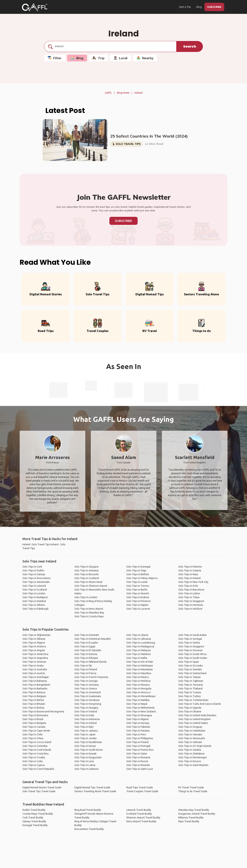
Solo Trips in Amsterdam (36, 582)
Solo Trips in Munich (138, 593)
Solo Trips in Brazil (33, 719)
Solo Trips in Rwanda (138, 765)
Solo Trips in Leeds (137, 582)
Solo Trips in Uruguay (190, 727)
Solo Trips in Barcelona (191, 590)
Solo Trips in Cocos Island (37, 742)
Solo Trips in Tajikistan (191, 681)
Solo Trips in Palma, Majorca (142, 578)
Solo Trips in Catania (190, 570)
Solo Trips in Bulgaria (34, 723)
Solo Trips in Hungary (86, 708)
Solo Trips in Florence (139, 601)
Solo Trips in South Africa (192, 654)
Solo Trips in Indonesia (87, 719)
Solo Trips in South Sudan (193, 658)
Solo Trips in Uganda (190, 708)
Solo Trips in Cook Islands (37, 750)
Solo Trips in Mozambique (141, 696)
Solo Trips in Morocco (139, 692)
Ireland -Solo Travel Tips (36, 544)
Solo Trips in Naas (188, 574)
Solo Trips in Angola (34, 650)
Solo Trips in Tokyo (189, 597)
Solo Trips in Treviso (138, 586)
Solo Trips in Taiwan (189, 677)
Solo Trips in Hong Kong (88, 704)
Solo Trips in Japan (85, 734)
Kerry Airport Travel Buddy (141, 821)
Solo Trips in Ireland (189, 578)
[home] (35, 7)
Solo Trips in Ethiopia (86, 658)
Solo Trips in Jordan (85, 738)
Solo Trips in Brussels (87, 574)
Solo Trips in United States (193, 723)
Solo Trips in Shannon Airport (91, 586)
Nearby (145, 58)
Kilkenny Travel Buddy (191, 818)
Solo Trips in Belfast (138, 574)
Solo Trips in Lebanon (86, 769)
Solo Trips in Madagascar (140, 646)
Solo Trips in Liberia (137, 635)
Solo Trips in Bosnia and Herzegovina (43, 711)
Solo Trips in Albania (34, 639)
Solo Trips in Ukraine (190, 711)
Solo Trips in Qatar (137, 754)
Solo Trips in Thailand (190, 689)
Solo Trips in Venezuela (192, 738)
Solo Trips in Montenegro (193, 757)
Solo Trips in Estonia (86, 654)
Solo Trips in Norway (138, 723)
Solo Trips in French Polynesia (91, 677)
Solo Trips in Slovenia (190, 650)
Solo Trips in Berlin (137, 590)
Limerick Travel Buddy (139, 810)
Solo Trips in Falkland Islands (91, 662)
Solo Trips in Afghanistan (36, 635)
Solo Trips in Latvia (85, 765)
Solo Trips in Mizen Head (88, 582)
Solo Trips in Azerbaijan (36, 677)
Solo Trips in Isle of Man (140, 662)
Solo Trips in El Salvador (88, 650)
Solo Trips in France (85, 673)
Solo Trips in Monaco (138, 685)
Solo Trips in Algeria (34, 643)
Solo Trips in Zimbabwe (191, 754)
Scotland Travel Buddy (139, 814)
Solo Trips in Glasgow (86, 567)
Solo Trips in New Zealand (141, 711)
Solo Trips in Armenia (34, 662)
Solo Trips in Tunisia (190, 692)
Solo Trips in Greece (86, 689)
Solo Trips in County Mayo (89, 616)
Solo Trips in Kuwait (85, 754)
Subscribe (123, 221)
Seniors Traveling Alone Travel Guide (95, 791)
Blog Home (123, 93)
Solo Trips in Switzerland (192, 673)
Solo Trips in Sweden (190, 669)
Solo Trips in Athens (34, 605)
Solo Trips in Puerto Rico (140, 750)
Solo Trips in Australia (35, 669)
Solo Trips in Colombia (35, 746)
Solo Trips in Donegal (138, 567)
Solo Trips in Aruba (33, 666)
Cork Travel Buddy (33, 818)
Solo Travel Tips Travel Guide (39, 791)
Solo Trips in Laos (84, 761)
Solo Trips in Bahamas (35, 681)
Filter (55, 58)
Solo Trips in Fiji (83, 666)
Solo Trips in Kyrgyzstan (88, 757)
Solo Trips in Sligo (136, 570)
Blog (199, 7)
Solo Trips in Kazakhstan (88, 742)
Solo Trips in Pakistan (138, 727)
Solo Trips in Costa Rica (35, 754)
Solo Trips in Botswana (35, 715)
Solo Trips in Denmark (87, 635)
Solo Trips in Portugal (138, 746)
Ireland (138, 93)
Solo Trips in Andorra (34, 646)
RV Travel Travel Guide (191, 787)
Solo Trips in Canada (34, 727)
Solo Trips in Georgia (86, 681)
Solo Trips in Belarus (34, 692)
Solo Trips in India (84, 715)
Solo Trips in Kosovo (190, 761)
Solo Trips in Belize (33, 700)
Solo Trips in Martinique (140, 666)
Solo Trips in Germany (87, 685)
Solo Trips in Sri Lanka (190, 666)
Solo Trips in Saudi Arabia (192, 635)
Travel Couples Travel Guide (142, 791)
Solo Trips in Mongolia (139, 689)
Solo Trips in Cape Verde (36, 731)
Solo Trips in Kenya (85, 746)
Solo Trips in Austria (34, 673)
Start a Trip (185, 7)
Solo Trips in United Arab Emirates (197, 715)
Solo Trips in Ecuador (86, 643)
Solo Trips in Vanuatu (190, 734)
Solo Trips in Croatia (34, 757)
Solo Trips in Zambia (190, 750)
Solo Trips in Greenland (87, 692)
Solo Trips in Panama (138, 731)
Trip (98, 58)
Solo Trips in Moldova (138, 681)
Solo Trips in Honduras (87, 700)
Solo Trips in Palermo (190, 567)
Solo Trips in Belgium (34, 696)
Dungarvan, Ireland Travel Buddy (197, 814)
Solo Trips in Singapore (191, 601)
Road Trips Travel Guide (140, 787)
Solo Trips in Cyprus (34, 765)
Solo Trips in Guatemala (88, 696)
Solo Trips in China (33, 738)
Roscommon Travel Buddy (89, 829)
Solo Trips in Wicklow (190, 609)
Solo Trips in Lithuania (139, 639)
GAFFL (108, 93)
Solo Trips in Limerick (34, 586)
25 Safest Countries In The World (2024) (149, 136)
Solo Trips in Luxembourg (141, 643)
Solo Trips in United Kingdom (194, 719)
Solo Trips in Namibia (138, 700)
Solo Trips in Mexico (138, 677)
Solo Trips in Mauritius (139, 673)
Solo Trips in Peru (136, 734)
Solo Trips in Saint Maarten (193, 765)
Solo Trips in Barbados (35, 689)
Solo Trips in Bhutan (34, 704)
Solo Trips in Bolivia (33, 708)
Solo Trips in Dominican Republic (93, 639)
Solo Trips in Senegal (190, 639)
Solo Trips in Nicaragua (139, 715)
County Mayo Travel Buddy (38, 814)
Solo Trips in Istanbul (34, 601)
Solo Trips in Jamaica (86, 731)
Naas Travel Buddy (189, 821)
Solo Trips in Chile (33, 734)
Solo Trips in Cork (32, 567)
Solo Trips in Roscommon (37, 578)
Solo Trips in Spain (189, 662)
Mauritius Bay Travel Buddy (194, 810)
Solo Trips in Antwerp (86, 570)
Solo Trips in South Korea (89, 750)
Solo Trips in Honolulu (191, 605)
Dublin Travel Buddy (34, 810)
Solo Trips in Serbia (189, 643)
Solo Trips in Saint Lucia (140, 769)
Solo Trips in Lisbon (189, 593)
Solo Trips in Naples (137, 605)
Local (120, 58)
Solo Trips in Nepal (137, 704)
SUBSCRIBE (214, 7)
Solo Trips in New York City (193, 582)
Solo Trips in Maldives (139, 654)
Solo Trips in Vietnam (190, 742)
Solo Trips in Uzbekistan (192, 731)
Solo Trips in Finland (86, 669)
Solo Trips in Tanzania (191, 685)
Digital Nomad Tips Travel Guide (92, 787)
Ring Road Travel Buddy (88, 810)
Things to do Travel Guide (193, 791)
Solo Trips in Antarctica (35, 654)
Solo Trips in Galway (34, 574)
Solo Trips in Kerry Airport (89, 609)
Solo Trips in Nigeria (137, 719)
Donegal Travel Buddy (35, 825)
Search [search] (190, 46)
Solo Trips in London (34, 593)
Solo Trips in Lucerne (138, 609)
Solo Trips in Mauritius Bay (89, 613)
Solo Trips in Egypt (85, 646)
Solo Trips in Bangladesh (36, 685)
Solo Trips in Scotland (35, 590)
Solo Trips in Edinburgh (35, 609)
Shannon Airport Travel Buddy (143, 818)
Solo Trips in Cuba (33, 761)
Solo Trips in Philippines (140, 738)
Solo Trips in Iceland (86, 711)
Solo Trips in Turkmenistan (193, 700)
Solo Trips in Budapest (35, 597)
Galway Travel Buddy (34, 821)
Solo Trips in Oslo (188, 586)
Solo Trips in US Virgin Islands (195, 746)
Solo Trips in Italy (84, 727)
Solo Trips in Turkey (189, 696)
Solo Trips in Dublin (33, 570)
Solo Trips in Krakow (138, 597)
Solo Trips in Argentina (35, 658)
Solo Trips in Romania (138, 757)
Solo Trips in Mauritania (139, 669)
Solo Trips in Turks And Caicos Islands (200, 704)
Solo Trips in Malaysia (138, 650)
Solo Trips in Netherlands (141, 708)
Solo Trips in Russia (137, 761)
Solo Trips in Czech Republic (38, 769)
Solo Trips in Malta (137, 658)
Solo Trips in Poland (137, 742)
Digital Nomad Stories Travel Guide (42, 787)
